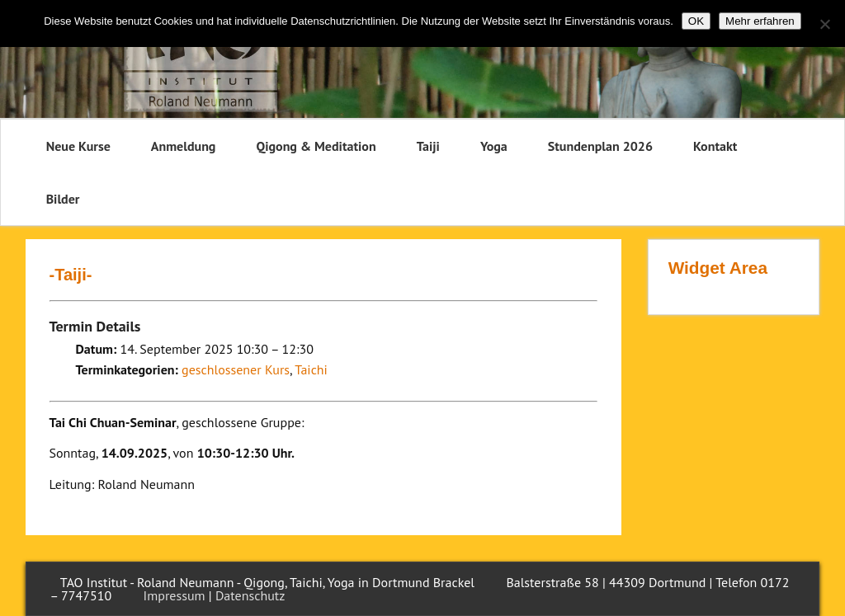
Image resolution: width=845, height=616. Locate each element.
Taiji (428, 146)
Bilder (63, 199)
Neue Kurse (78, 146)
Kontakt (715, 146)
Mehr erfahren (760, 21)
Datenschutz (250, 595)
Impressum (175, 595)
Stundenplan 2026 (600, 146)
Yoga (494, 146)
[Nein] (824, 24)
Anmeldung (184, 146)
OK (696, 21)
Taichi (311, 369)
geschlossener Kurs (236, 369)
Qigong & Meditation (316, 146)
